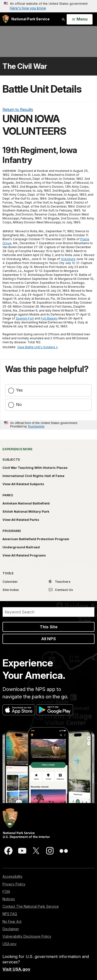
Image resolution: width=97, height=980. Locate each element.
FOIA (6, 891)
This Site (49, 627)
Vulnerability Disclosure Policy (27, 936)
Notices (9, 899)
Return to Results (18, 109)
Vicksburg (68, 259)
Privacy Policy (14, 884)
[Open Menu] (80, 19)
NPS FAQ (10, 914)
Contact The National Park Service (31, 906)
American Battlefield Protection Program (36, 539)
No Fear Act (12, 921)
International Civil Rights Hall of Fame (33, 476)
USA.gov (10, 944)
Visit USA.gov (16, 969)
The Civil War (25, 66)
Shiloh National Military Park (26, 511)
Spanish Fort (25, 318)
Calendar (10, 582)
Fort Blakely (49, 318)
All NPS (48, 639)
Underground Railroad (21, 547)
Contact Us (61, 590)
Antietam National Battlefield (26, 503)
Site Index (11, 590)
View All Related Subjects (23, 484)
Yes (19, 390)
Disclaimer (11, 929)
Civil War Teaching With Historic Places (35, 468)
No (19, 404)
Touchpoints (36, 426)
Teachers (60, 582)
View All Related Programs (24, 555)
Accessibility (12, 876)
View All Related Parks (21, 520)
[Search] (48, 612)
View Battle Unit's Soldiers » (38, 347)
